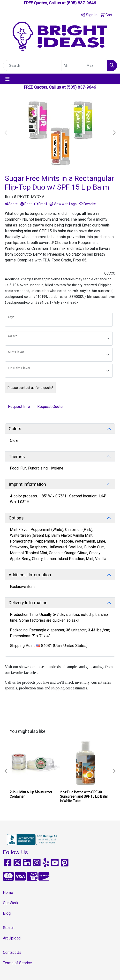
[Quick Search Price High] (95, 66)
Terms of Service (17, 963)
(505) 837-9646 (81, 3)
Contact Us (12, 952)
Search (9, 928)
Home (8, 892)
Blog (7, 913)
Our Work (11, 903)
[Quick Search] (32, 66)
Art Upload (12, 938)
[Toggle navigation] (7, 79)
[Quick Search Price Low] (73, 66)
